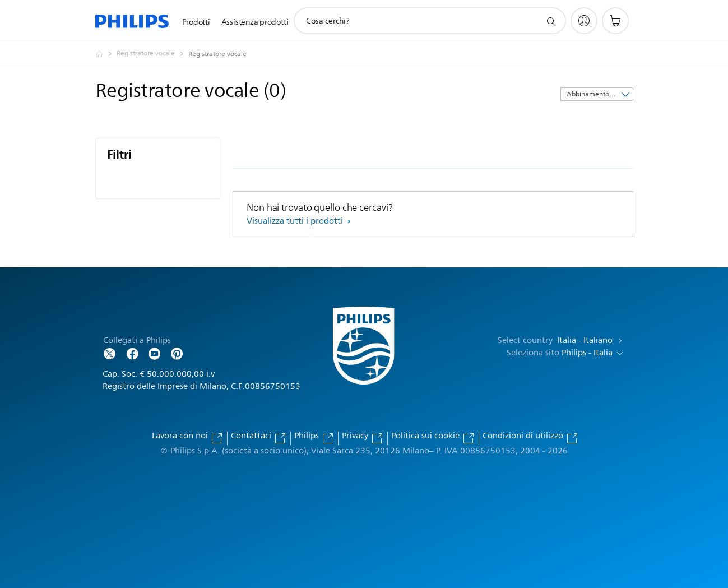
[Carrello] (615, 21)
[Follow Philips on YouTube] (155, 353)
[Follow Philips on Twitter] (110, 353)
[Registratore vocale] (152, 54)
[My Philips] (584, 21)
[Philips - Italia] (106, 54)
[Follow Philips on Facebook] (132, 353)
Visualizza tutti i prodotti (296, 221)
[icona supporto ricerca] (551, 21)
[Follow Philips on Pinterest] (177, 353)
